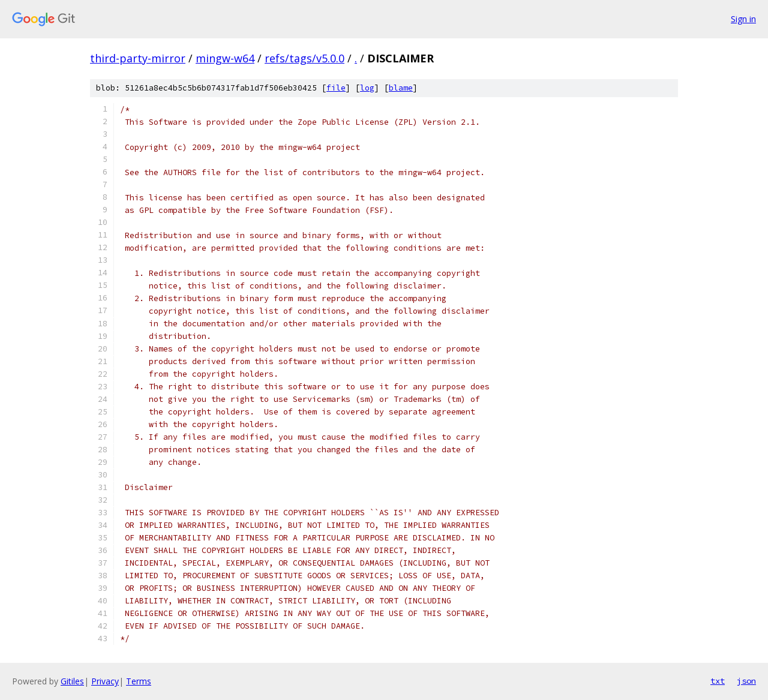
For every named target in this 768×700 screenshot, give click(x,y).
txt (718, 681)
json (746, 681)
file (336, 88)
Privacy (105, 681)
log (367, 88)
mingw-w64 (225, 58)
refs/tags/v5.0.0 (304, 58)
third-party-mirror (138, 58)
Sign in (743, 19)
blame (401, 88)
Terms (139, 681)
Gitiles (72, 681)
